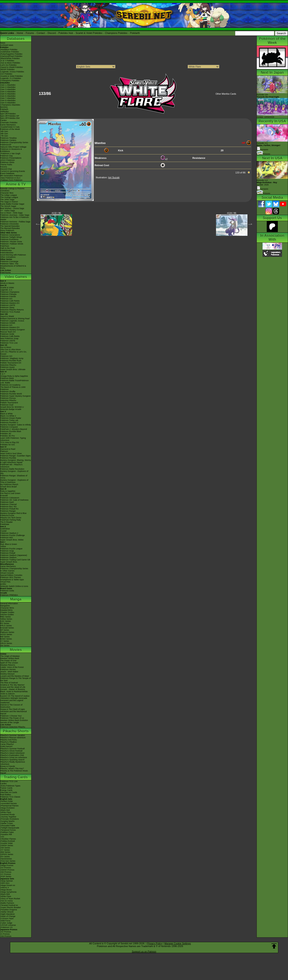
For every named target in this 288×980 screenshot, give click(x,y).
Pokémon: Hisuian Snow (11, 242)
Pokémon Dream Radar (11, 418)
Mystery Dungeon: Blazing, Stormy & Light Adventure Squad (16, 461)
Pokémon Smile (7, 334)
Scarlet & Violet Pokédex (89, 33)
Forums (30, 33)
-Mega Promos (7, 865)
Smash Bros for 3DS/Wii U (12, 407)
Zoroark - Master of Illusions (13, 689)
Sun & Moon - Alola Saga (11, 213)
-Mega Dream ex (8, 885)
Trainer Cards (6, 788)
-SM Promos (6, 872)
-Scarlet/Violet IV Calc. (10, 127)
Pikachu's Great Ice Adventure (14, 757)
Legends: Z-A (6, 290)
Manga (16, 599)
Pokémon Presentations (11, 158)
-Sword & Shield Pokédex (12, 67)
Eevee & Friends (8, 766)
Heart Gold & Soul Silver (11, 453)
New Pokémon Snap (9, 338)
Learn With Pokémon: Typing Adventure (13, 439)
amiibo (3, 584)
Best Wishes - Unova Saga (12, 208)
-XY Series (5, 850)
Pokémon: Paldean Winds (12, 244)
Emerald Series (7, 628)
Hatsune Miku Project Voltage (13, 147)
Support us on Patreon (144, 951)
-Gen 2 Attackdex (8, 87)
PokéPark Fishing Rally (11, 520)
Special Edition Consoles (11, 575)
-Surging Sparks (7, 821)
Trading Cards (16, 777)
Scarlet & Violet (7, 288)
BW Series (5, 637)
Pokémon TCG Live (9, 343)
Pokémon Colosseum (10, 498)
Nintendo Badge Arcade (11, 409)
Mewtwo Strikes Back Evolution (14, 720)
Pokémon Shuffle (8, 392)
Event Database (7, 173)
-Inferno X (5, 888)
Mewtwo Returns (8, 665)
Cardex (3, 120)
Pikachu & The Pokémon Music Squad (14, 772)
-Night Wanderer (8, 914)
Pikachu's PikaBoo (8, 742)
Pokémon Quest (7, 367)
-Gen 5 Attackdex (8, 94)
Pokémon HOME (8, 323)
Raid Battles (6, 795)
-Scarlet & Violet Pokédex (12, 76)
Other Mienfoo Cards (226, 94)
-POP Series (6, 876)
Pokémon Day (7, 156)
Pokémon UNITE (8, 305)
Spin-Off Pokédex (8, 114)
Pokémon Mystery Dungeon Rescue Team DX (13, 331)
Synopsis (263, 189)
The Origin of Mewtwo (10, 656)
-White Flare (6, 812)
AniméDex (5, 191)
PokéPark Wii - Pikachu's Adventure (11, 466)
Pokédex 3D (6, 434)
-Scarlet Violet (6, 843)
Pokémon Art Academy (10, 385)
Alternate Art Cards (9, 792)
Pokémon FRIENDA (9, 595)
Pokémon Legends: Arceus (12, 321)
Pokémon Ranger (8, 511)
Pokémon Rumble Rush (11, 361)
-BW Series (5, 852)
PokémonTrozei (7, 515)
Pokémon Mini (7, 538)
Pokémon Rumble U (9, 423)
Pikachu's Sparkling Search (12, 760)
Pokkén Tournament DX (11, 363)
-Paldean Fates (7, 832)
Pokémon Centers (8, 140)
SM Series (5, 646)
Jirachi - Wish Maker (9, 672)
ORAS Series (6, 643)
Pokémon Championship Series (14, 142)
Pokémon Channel (8, 504)
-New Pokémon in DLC (10, 178)
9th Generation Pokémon (11, 176)
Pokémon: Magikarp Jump (12, 358)
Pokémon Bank (7, 378)
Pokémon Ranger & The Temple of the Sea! (16, 679)
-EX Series (5, 857)
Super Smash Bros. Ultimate (13, 369)
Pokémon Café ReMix (10, 301)
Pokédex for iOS (8, 445)
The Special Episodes (10, 226)
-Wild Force (5, 921)
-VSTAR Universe (8, 925)
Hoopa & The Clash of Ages (13, 709)
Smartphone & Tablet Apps (12, 580)
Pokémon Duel (7, 405)
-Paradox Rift (6, 834)
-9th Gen (4, 131)
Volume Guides (7, 615)
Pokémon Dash (7, 502)
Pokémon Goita (7, 591)
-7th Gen (4, 136)
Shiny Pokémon (7, 231)
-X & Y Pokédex (7, 61)
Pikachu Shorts (16, 731)
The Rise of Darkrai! (9, 683)
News (3, 43)
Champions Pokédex (116, 33)
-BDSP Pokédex (7, 69)
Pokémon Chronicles (9, 224)
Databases (16, 39)
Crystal (3, 531)
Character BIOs (7, 608)
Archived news (7, 45)
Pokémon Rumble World (11, 394)
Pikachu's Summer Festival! (13, 749)
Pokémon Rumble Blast (11, 431)
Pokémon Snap (7, 551)
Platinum (4, 451)
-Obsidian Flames (8, 839)
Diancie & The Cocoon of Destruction (11, 706)
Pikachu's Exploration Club (12, 755)
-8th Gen (4, 134)
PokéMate (5, 524)
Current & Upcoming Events (13, 171)
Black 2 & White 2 (8, 416)
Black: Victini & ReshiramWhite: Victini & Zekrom (14, 693)
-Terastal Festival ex (9, 905)
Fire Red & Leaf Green (10, 493)
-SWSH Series (7, 845)
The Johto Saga (7, 200)
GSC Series (6, 621)
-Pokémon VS (6, 927)
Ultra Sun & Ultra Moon (11, 350)
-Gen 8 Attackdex (8, 100)
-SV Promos (6, 868)
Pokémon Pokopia (8, 294)
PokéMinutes (6, 250)
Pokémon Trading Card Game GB (15, 560)
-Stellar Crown (7, 823)
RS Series (5, 623)
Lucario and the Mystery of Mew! (15, 676)
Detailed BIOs (6, 610)
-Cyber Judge (6, 923)
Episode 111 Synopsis (269, 146)
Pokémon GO (6, 299)
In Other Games (7, 571)
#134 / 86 (232, 213)
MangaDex (5, 606)
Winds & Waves (7, 283)
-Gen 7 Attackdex (8, 98)
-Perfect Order (7, 801)
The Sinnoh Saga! (8, 206)
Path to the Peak (8, 248)
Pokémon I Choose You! (11, 716)
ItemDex (4, 107)
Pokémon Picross (8, 398)
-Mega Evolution (7, 808)
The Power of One (8, 661)
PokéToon (5, 246)
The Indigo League (9, 195)
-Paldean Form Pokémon (11, 180)
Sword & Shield (7, 316)
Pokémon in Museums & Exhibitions (11, 150)
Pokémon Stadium (8, 557)
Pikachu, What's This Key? (12, 769)
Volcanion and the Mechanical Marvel (14, 713)
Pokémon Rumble (8, 458)
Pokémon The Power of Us (12, 718)
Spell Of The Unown (9, 663)
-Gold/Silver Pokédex (10, 52)
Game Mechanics (8, 125)
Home (20, 33)
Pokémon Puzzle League (11, 549)
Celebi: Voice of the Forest (12, 667)
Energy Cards (6, 790)
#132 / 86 (56, 213)
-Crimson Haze (7, 919)
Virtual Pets (5, 582)
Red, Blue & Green (9, 544)
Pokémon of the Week (10, 129)
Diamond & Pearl (8, 449)
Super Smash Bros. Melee (12, 540)
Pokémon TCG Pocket (10, 312)
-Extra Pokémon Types (10, 786)
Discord (52, 33)
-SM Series (5, 848)
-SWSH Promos (7, 870)
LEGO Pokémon (8, 160)
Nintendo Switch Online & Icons (14, 586)
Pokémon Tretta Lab (9, 420)
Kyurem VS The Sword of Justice (15, 696)
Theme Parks (6, 165)
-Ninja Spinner (7, 881)
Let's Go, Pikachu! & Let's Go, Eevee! (14, 353)
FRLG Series (6, 626)
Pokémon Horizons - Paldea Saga (15, 222)
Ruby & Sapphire (8, 491)
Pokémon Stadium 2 (9, 533)
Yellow (3, 546)
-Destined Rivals (8, 815)
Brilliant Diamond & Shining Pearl (15, 319)
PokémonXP (6, 145)
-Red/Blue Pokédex (9, 50)
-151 (2, 837)
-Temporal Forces (8, 830)
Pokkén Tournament (9, 403)
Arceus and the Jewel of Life (13, 687)
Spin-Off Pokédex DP (10, 116)
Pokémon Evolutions (9, 239)
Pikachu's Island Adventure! (12, 753)
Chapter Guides (7, 612)
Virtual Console (7, 573)
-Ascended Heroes (9, 803)
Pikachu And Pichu (9, 740)
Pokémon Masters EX (10, 303)
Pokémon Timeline (8, 138)
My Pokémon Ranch (9, 484)
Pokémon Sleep (7, 307)
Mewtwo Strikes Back (10, 658)
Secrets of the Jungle (10, 723)
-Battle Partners (7, 903)
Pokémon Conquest (9, 427)
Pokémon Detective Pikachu (13, 727)
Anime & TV (16, 184)
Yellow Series (6, 619)
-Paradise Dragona (9, 910)
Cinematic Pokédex (9, 123)
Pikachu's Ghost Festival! (11, 751)
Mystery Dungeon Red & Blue (13, 513)
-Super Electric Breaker (11, 907)
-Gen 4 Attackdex (8, 92)
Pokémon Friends (8, 296)
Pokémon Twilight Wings (11, 237)
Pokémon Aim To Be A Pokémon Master (15, 218)
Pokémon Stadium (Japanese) (14, 555)
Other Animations (8, 257)
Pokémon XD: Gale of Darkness (14, 500)
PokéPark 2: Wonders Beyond (14, 429)
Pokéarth (135, 33)
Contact (41, 33)
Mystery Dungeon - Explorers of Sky (14, 472)
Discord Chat (6, 169)
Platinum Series (7, 632)
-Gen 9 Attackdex (8, 103)
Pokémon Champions (10, 292)
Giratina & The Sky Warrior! (12, 685)
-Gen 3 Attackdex (8, 89)
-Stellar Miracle (7, 912)
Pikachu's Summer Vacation (13, 735)
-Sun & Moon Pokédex (10, 63)
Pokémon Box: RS (8, 507)
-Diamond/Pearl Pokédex (11, 56)
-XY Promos (6, 874)
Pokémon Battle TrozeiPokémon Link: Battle (15, 382)
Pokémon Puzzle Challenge (13, 535)
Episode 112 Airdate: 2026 (267, 183)
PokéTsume (5, 273)
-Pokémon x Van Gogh (10, 154)
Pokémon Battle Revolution (12, 469)
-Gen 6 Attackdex (8, 96)
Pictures (264, 154)
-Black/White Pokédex (10, 58)
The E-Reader (7, 522)
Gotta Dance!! (6, 746)
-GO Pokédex (6, 74)
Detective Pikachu (8, 365)
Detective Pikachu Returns (12, 310)
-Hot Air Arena (6, 901)
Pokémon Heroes (8, 669)
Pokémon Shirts (7, 162)
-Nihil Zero (5, 883)
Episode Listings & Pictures (12, 188)
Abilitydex (5, 111)
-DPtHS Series (7, 854)
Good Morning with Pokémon (13, 255)
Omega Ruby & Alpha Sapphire (14, 376)
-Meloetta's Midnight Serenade (14, 698)
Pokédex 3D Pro (8, 436)
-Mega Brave (6, 890)
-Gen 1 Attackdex (8, 85)
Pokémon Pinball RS (9, 509)
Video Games (16, 277)
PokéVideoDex (7, 253)
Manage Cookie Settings (178, 943)
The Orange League (9, 197)
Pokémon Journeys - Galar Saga (15, 215)
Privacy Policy (155, 943)
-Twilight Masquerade (10, 828)
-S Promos (5, 934)
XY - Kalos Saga (8, 211)
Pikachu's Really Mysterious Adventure (13, 763)
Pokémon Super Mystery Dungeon (16, 396)
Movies (16, 650)
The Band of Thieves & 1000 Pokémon (13, 388)
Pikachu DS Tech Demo (11, 518)
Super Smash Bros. (9, 562)
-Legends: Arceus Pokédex (12, 72)
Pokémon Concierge (9, 261)
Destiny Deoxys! (7, 674)
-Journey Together (8, 817)
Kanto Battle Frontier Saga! (12, 204)
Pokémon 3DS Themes (11, 577)
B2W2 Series (6, 639)
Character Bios (7, 193)
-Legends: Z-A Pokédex (11, 78)
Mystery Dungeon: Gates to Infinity (16, 425)
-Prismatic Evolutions (10, 819)
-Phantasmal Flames (9, 806)
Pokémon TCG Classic (10, 797)
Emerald (4, 496)
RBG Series (6, 617)
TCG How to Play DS (10, 442)
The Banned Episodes (10, 228)
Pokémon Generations (10, 235)
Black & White (6, 414)
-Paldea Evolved (8, 841)
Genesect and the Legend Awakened (12, 701)
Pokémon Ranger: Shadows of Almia (14, 477)
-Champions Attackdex (10, 105)
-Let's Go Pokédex (8, 65)
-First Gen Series (8, 861)
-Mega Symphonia (8, 892)
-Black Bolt (5, 810)
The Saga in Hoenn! (9, 202)
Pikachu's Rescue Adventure (13, 738)
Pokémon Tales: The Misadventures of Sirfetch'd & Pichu (13, 266)
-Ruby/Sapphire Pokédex (11, 54)
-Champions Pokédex (10, 81)
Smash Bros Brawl (8, 487)
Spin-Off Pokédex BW (10, 118)
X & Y (3, 374)
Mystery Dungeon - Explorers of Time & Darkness (14, 481)
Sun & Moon (6, 347)
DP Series (5, 630)
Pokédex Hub (66, 33)
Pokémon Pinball (8, 553)
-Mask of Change (8, 916)
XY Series (5, 641)
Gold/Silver (5, 529)
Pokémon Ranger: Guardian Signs (15, 456)
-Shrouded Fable (8, 826)
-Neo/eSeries (6, 859)
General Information (9, 603)
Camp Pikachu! (7, 744)
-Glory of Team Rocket (10, 899)
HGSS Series (6, 634)
